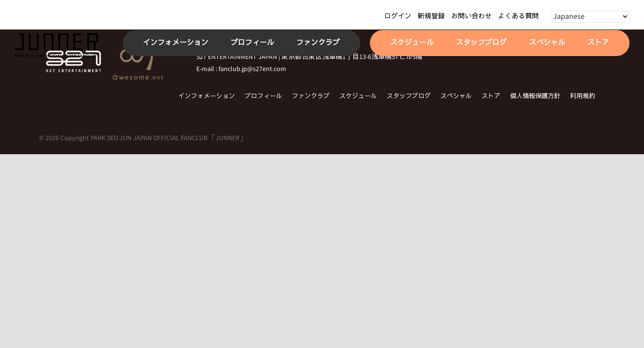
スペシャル (456, 96)
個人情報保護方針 (535, 96)
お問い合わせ (471, 16)
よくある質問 (518, 16)
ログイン (398, 16)
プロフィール (263, 96)
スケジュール (358, 96)
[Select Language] (590, 17)
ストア (491, 96)
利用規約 (583, 96)
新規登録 (431, 16)
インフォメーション (207, 96)
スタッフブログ (409, 96)
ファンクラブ (311, 96)
